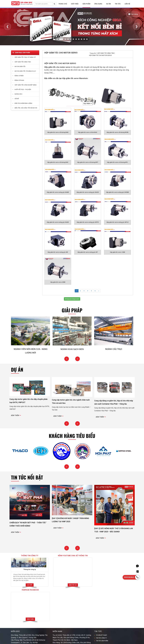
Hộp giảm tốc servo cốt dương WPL (117, 162)
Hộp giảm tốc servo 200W (58, 282)
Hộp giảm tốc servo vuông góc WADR (88, 192)
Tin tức (118, 4)
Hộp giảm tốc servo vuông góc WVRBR (117, 192)
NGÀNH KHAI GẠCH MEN (72, 349)
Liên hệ (127, 4)
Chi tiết (29, 585)
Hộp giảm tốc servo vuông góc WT (88, 252)
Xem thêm (114, 585)
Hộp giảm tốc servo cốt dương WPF (88, 162)
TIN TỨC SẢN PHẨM (102, 607)
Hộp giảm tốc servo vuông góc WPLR (117, 222)
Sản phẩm (86, 4)
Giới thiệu (75, 4)
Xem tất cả (72, 585)
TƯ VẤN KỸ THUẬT (102, 601)
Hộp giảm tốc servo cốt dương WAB (58, 132)
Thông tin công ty (29, 569)
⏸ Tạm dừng (133, 14)
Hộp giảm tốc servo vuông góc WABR (58, 192)
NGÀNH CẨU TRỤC (114, 349)
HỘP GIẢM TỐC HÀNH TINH (106, 53)
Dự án (108, 4)
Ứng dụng (98, 4)
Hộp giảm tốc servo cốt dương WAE (58, 162)
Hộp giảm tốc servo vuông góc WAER (58, 222)
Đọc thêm (88, 104)
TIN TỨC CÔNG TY (101, 604)
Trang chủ (63, 4)
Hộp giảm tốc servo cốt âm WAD (88, 132)
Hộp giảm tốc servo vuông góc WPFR (88, 222)
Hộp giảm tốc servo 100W (117, 252)
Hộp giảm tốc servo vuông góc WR (58, 252)
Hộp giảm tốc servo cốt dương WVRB (117, 132)
